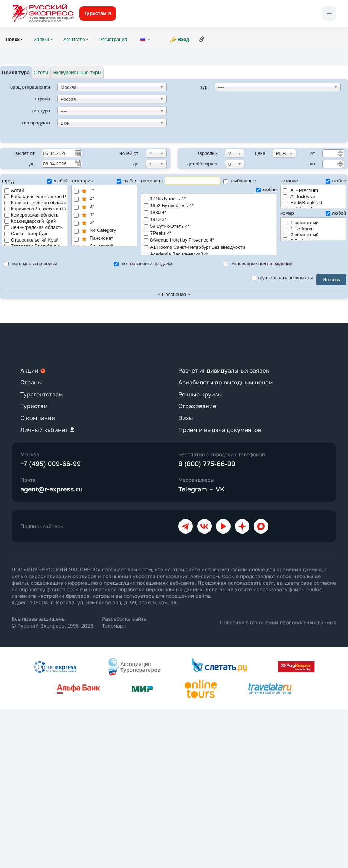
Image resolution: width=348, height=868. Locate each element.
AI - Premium (300, 190)
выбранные (240, 181)
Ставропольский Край (32, 240)
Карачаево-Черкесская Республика (35, 209)
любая (127, 181)
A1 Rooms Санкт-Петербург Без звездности (209, 248)
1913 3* (209, 220)
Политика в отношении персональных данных (278, 622)
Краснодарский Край (30, 221)
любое (336, 181)
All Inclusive (299, 196)
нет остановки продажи (143, 264)
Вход (183, 39)
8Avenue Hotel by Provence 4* (209, 240)
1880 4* (209, 213)
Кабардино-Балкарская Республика (35, 196)
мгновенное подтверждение (258, 264)
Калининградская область (35, 203)
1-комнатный (301, 223)
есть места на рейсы (31, 264)
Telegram (193, 489)
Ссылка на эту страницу (202, 39)
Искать (331, 280)
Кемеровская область (31, 215)
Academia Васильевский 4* (209, 254)
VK (220, 489)
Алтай (14, 190)
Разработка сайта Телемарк (124, 622)
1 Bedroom (298, 229)
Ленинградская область (34, 227)
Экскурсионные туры (77, 73)
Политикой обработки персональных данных (146, 589)
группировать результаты (282, 278)
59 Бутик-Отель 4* (209, 227)
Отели (41, 73)
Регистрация (113, 39)
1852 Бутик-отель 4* (209, 206)
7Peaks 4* (209, 233)
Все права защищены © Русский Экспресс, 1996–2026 (52, 622)
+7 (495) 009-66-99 (51, 464)
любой (57, 181)
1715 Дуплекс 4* (209, 199)
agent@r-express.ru (51, 489)
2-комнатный (301, 235)
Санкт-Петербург (26, 233)
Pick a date (78, 153)
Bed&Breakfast (302, 203)
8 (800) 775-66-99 (207, 464)
